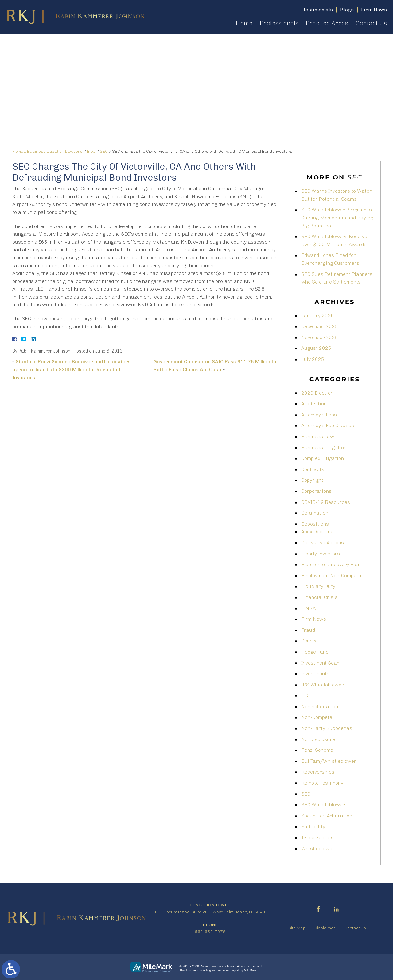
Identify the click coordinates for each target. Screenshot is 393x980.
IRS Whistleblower (322, 685)
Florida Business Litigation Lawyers (47, 151)
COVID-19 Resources (326, 502)
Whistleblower (318, 849)
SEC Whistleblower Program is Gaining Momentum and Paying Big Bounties (337, 218)
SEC (104, 151)
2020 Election (317, 393)
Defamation (315, 513)
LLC (305, 695)
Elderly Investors (321, 554)
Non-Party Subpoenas (327, 728)
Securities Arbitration (327, 816)
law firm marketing (198, 970)
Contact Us (371, 23)
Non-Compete (317, 717)
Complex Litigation (323, 458)
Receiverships (318, 772)
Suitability (313, 826)
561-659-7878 (210, 932)
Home (244, 23)
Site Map (297, 928)
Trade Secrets (317, 837)
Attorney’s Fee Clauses (328, 425)
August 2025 (316, 348)
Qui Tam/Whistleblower (329, 761)
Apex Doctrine (317, 532)
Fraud (308, 630)
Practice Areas (327, 23)
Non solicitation (320, 706)
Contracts (313, 469)
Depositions (315, 524)
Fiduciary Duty (318, 586)
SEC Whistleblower (323, 805)
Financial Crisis (319, 597)
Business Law (318, 436)
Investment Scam (321, 663)
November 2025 (320, 337)
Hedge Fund (315, 652)
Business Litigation (324, 448)
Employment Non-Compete (331, 575)
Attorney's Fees (319, 415)
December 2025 (320, 326)
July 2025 (313, 359)
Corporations (316, 491)
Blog (91, 151)
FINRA (308, 608)
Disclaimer (325, 928)
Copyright (312, 480)
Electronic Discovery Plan (331, 564)
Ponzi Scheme (317, 750)
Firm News (314, 619)
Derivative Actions (323, 543)
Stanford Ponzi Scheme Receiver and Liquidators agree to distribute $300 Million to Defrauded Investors (72, 369)
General (310, 641)
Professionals (279, 23)
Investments (315, 674)
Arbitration (314, 404)
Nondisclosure (318, 739)
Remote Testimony (322, 783)
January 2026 (318, 316)
